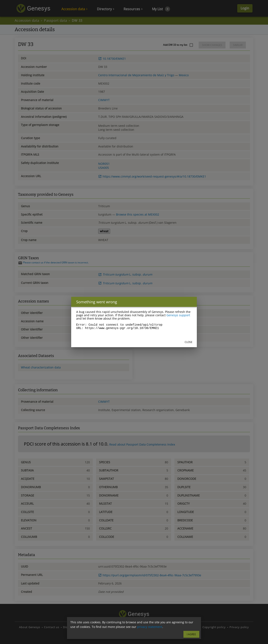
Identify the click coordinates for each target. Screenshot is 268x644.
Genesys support (178, 315)
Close (188, 342)
